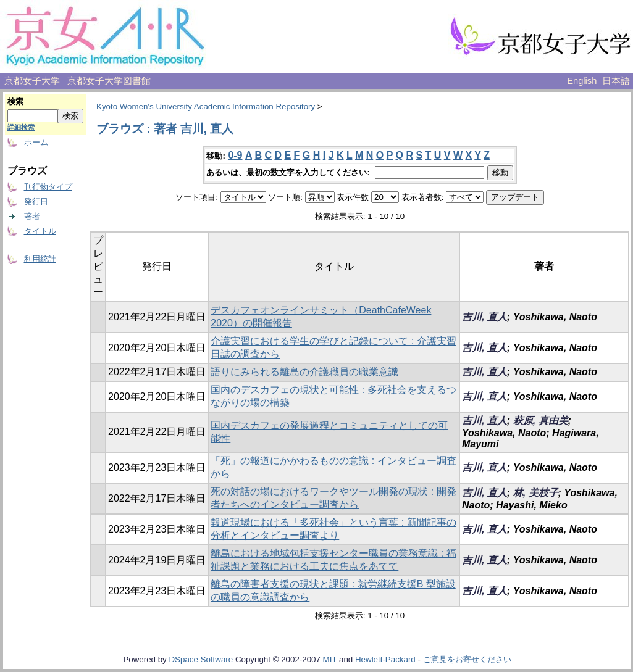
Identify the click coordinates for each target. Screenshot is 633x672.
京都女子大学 (33, 81)
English (582, 81)
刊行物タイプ (48, 187)
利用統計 (40, 259)
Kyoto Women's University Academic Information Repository (206, 106)
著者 (32, 216)
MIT (330, 659)
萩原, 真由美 (541, 421)
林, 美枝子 (536, 493)
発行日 (36, 201)
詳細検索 (21, 127)
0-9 (235, 155)
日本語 (616, 81)
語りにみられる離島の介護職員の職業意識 (304, 372)
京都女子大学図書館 (109, 81)
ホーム (36, 142)
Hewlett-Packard (385, 659)
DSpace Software (201, 659)
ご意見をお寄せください (467, 659)
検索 (15, 102)
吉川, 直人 (484, 317)
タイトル (40, 231)
